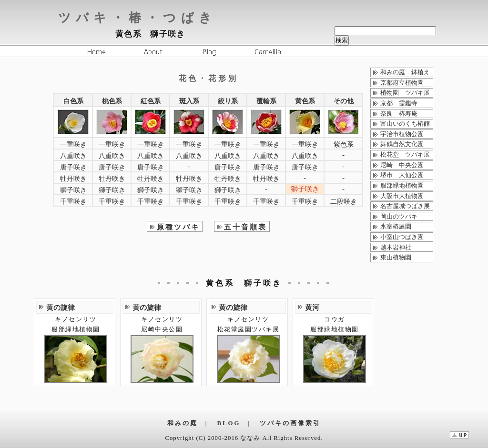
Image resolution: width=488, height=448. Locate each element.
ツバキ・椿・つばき (137, 18)
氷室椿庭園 (396, 227)
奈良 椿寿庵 (399, 114)
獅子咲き (73, 190)
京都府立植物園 (402, 83)
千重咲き (73, 202)
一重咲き (73, 144)
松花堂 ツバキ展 (405, 155)
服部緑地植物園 (402, 186)
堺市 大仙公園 (402, 175)
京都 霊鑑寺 (399, 103)
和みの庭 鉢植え (405, 72)
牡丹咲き (73, 179)
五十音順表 (245, 227)
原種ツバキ (178, 227)
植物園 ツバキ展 (405, 93)
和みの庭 (183, 423)
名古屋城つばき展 (405, 206)
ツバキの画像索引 (290, 423)
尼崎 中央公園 (402, 165)
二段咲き (344, 202)
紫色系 (344, 144)
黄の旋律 (61, 307)
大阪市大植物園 (402, 196)
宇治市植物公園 (402, 134)
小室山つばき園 (402, 237)
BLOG (229, 423)
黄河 (312, 307)
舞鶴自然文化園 (402, 144)
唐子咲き (73, 167)
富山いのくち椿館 (405, 124)
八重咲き (73, 156)
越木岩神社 (396, 248)
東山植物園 (396, 258)
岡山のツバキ (399, 217)
